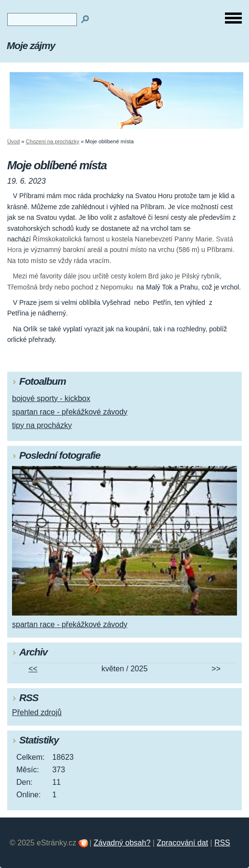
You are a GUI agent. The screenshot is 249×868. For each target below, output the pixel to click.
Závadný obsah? (122, 843)
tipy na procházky (42, 425)
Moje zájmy (31, 45)
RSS (222, 843)
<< (33, 669)
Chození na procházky (53, 141)
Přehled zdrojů (37, 712)
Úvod (13, 141)
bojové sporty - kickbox (51, 398)
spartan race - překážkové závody (70, 412)
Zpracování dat (182, 843)
